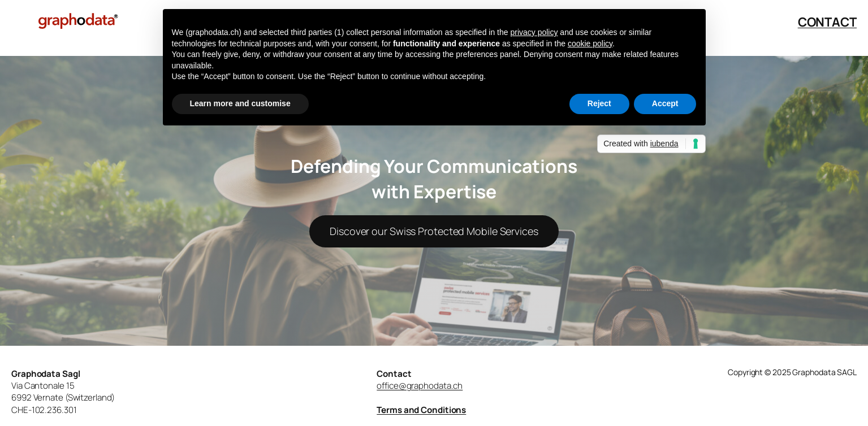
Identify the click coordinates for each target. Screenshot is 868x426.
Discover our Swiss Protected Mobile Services (434, 231)
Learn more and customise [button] (240, 103)
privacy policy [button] (534, 32)
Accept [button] (665, 103)
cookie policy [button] (590, 44)
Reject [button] (599, 103)
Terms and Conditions (421, 410)
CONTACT (827, 22)
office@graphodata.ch (420, 386)
